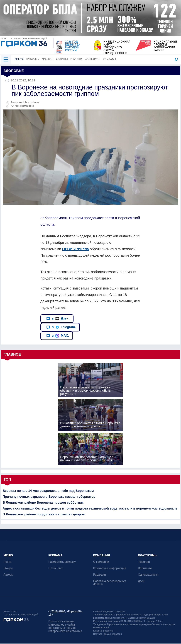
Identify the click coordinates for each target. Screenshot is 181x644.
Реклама (110, 59)
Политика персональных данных (110, 582)
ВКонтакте (145, 568)
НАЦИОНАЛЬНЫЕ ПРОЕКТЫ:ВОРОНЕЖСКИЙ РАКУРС (165, 46)
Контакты (92, 59)
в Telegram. (61, 327)
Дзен (141, 581)
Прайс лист (56, 568)
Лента (19, 59)
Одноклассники (148, 575)
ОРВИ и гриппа (75, 249)
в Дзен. (58, 319)
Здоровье (14, 71)
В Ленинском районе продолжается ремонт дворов (44, 514)
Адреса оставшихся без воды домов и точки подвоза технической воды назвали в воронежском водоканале (90, 508)
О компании (101, 562)
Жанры (48, 59)
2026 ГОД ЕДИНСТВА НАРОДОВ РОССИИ (73, 46)
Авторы (62, 59)
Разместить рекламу (62, 562)
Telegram (144, 562)
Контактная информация (110, 568)
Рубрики (33, 59)
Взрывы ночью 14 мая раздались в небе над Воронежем (48, 491)
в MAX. (58, 336)
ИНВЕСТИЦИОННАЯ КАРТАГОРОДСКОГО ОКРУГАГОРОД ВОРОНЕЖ (117, 48)
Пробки (76, 59)
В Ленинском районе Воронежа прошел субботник (43, 503)
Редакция (100, 575)
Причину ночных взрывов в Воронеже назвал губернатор (49, 497)
